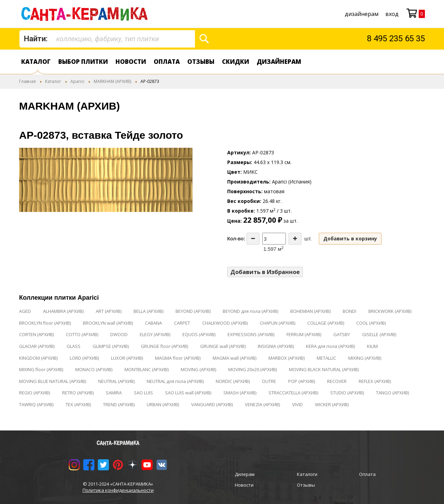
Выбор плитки (83, 62)
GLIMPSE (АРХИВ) (111, 346)
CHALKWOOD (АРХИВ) (225, 323)
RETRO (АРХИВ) (78, 393)
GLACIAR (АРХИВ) (37, 346)
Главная (27, 81)
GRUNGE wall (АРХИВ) (223, 346)
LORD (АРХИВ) (84, 358)
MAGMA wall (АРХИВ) (234, 358)
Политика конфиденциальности (118, 490)
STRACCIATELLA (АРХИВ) (293, 393)
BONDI (349, 311)
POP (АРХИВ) (302, 381)
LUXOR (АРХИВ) (127, 358)
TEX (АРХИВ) (78, 404)
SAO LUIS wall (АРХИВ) (188, 393)
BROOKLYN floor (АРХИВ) (45, 323)
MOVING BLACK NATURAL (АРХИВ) (324, 369)
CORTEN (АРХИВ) (36, 334)
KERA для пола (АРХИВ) (330, 346)
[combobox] (107, 39)
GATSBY (342, 334)
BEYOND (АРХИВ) (193, 311)
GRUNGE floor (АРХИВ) (164, 346)
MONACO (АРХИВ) (94, 369)
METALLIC (326, 358)
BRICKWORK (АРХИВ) (390, 311)
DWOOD (119, 334)
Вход (392, 14)
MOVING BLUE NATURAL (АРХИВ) (53, 381)
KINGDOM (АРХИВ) (38, 358)
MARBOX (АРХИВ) (287, 358)
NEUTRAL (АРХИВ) (116, 381)
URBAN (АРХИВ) (163, 404)
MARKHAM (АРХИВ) (112, 81)
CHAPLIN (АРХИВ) (277, 323)
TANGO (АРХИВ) (392, 393)
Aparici (77, 81)
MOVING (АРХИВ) (198, 369)
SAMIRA (114, 393)
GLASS (74, 346)
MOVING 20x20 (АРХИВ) (253, 369)
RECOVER (337, 381)
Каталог (36, 62)
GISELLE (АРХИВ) (379, 334)
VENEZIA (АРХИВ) (262, 404)
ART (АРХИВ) (109, 311)
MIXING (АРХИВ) (365, 358)
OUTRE (269, 381)
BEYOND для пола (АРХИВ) (250, 311)
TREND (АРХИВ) (119, 404)
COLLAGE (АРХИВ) (326, 323)
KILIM (372, 346)
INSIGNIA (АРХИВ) (276, 346)
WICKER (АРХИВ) (332, 404)
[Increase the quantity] (295, 239)
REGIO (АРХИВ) (35, 393)
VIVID (297, 404)
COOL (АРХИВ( (371, 323)
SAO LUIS (143, 393)
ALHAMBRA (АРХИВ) (63, 311)
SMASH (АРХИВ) (240, 393)
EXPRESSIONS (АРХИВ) (251, 334)
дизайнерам (362, 14)
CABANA (153, 323)
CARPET (182, 323)
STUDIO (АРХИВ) (347, 393)
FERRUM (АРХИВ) (304, 334)
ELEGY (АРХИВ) (155, 334)
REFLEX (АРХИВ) (375, 381)
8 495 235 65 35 (396, 39)
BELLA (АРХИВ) (148, 311)
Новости (131, 62)
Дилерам (245, 474)
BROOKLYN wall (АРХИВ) (108, 323)
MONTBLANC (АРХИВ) (147, 369)
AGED (25, 311)
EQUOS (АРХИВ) (199, 334)
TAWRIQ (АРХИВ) (36, 404)
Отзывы (201, 62)
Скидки (236, 62)
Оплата (167, 62)
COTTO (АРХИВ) (82, 334)
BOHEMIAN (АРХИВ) (310, 311)
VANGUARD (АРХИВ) (212, 404)
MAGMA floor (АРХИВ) (178, 358)
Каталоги (307, 474)
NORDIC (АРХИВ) (233, 381)
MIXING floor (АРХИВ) (41, 369)
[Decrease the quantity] (253, 239)
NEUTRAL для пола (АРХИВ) (175, 381)
